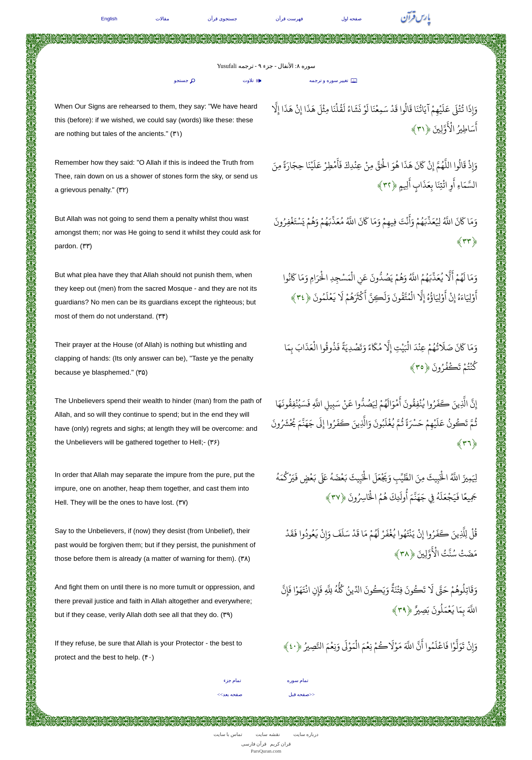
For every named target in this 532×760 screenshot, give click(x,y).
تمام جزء (232, 680)
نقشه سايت (268, 734)
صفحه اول (352, 19)
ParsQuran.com (266, 751)
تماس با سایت (228, 734)
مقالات (162, 19)
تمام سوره (298, 680)
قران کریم (280, 744)
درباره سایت (306, 734)
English (109, 19)
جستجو (185, 81)
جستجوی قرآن (222, 19)
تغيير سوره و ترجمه (334, 81)
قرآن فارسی (254, 744)
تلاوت (253, 81)
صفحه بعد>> (230, 694)
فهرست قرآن (289, 19)
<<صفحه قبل (302, 694)
